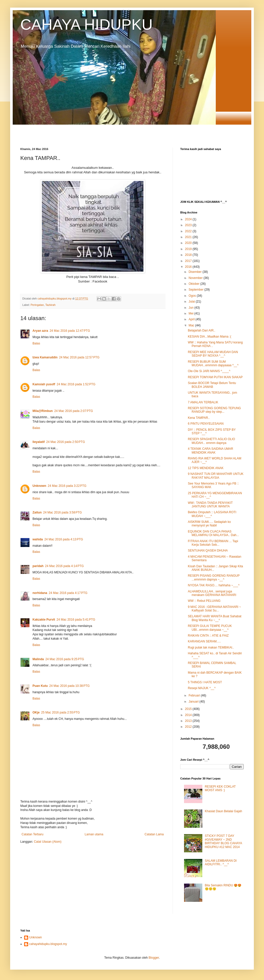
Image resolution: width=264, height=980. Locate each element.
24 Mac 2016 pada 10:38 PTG (69, 686)
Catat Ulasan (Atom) (48, 842)
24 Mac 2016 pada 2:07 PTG (74, 411)
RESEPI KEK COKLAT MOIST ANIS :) (220, 788)
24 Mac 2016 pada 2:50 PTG (65, 442)
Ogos (193, 296)
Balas (36, 343)
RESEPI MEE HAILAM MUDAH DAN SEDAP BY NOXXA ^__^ (213, 354)
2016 (189, 267)
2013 (189, 721)
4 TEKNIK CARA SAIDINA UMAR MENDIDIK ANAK (211, 451)
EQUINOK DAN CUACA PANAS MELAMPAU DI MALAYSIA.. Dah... (213, 533)
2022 (189, 231)
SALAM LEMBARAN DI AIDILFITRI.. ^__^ (221, 862)
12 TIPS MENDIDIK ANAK (206, 468)
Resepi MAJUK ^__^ (202, 688)
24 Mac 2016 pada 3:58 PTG (62, 512)
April (192, 319)
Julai (192, 302)
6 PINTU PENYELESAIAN (206, 424)
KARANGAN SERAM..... (204, 641)
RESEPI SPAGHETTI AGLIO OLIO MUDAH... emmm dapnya (211, 441)
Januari (194, 702)
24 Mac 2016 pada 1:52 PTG (76, 384)
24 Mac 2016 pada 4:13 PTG (64, 539)
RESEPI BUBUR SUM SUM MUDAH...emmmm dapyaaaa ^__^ (213, 363)
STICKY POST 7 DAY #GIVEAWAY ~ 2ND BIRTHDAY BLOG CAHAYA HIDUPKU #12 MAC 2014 (223, 841)
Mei (192, 313)
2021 (189, 237)
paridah (38, 566)
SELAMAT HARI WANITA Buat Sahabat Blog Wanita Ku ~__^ (215, 618)
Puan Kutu (40, 686)
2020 (189, 243)
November (196, 278)
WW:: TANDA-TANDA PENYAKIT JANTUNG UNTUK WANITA (210, 505)
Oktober (194, 284)
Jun (192, 308)
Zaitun (37, 512)
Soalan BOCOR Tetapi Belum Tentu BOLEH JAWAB (212, 385)
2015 (189, 709)
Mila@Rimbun (43, 411)
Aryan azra (40, 331)
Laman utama (94, 834)
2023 (189, 225)
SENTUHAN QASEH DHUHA (208, 551)
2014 (189, 715)
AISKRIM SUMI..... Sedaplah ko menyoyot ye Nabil (209, 524)
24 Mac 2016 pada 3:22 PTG (67, 486)
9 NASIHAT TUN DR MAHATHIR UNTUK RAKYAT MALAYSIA (216, 476)
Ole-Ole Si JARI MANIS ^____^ (209, 371)
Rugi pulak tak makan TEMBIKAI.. (211, 647)
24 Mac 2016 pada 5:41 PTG (76, 620)
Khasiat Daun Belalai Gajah (224, 811)
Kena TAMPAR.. (199, 418)
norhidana (40, 593)
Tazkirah (50, 305)
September (196, 290)
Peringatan (37, 305)
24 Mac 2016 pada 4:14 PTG (64, 566)
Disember (196, 272)
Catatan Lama (154, 834)
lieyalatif (39, 442)
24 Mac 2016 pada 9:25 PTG (65, 659)
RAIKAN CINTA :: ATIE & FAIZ (208, 636)
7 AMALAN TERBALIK (203, 402)
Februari (195, 695)
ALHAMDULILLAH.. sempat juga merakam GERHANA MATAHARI (212, 593)
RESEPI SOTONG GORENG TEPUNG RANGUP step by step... (214, 410)
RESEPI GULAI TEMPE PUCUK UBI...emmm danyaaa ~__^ (210, 628)
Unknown (39, 486)
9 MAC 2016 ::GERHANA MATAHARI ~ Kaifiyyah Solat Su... (214, 609)
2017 (189, 261)
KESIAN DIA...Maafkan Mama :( (210, 337)
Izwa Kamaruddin (45, 357)
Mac (192, 325)
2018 (189, 255)
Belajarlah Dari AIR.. (202, 330)
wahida (38, 539)
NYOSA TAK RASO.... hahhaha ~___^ (214, 585)
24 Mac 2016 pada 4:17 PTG (68, 593)
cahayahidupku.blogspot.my (48, 944)
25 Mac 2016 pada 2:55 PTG (60, 712)
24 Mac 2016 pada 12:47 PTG (70, 331)
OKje (36, 712)
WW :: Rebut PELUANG (204, 601)
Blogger (154, 958)
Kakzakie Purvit (44, 620)
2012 (189, 727)
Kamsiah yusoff (44, 384)
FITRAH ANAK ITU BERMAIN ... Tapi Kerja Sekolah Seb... (213, 543)
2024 (189, 219)
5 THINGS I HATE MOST (205, 682)
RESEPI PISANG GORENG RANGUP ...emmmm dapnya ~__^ (214, 577)
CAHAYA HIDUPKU (86, 24)
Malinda (38, 659)
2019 (189, 249)
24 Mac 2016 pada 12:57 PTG (79, 357)
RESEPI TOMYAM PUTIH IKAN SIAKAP (215, 377)
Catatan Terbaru (32, 834)
